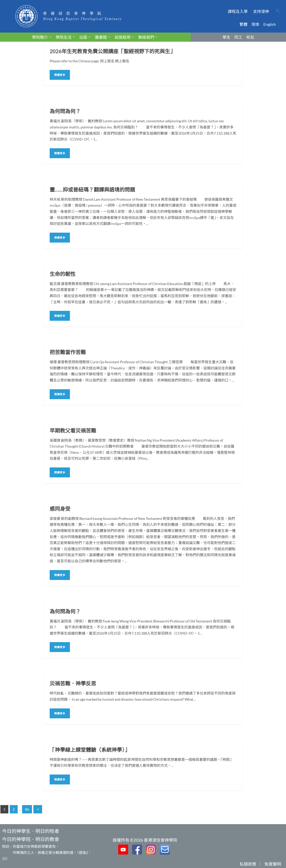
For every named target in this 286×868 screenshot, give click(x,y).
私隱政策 (248, 864)
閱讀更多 (60, 75)
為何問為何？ (65, 111)
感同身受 (60, 509)
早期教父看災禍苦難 (73, 431)
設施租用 (124, 37)
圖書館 (103, 37)
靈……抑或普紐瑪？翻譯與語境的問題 (92, 190)
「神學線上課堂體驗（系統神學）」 (90, 750)
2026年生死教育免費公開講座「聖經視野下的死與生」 (112, 51)
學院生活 (65, 37)
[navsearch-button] (278, 11)
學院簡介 (42, 37)
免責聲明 (273, 864)
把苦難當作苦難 (68, 352)
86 (27, 809)
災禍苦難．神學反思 (73, 683)
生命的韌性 (63, 274)
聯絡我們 (148, 37)
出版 (85, 37)
